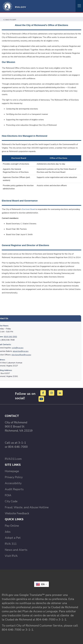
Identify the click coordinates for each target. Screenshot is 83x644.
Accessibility (13, 483)
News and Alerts (16, 550)
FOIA (8, 495)
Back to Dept (10, 20)
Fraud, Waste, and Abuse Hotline (27, 507)
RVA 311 (11, 544)
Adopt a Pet (13, 538)
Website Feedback (17, 513)
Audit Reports (14, 489)
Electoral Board (29, 209)
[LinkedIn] (60, 393)
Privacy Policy (14, 477)
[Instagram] (52, 393)
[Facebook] (43, 393)
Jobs (8, 532)
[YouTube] (41, 399)
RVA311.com (13, 459)
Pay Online (12, 526)
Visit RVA (11, 556)
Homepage (12, 471)
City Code (11, 501)
